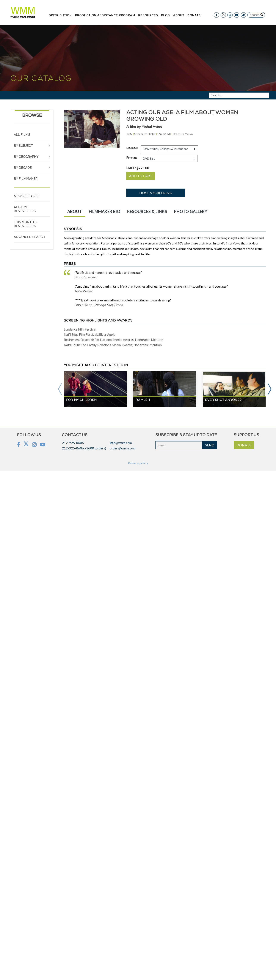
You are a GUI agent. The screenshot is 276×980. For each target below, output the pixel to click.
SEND (210, 445)
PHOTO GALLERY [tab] (191, 211)
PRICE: (138, 168)
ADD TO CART (141, 176)
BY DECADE (23, 168)
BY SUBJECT (23, 146)
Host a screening (156, 193)
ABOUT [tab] (75, 211)
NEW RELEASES (26, 196)
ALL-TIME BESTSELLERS (25, 209)
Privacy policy (138, 463)
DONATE (244, 445)
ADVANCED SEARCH (29, 237)
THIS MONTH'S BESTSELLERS (25, 224)
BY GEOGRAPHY (26, 157)
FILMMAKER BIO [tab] (105, 211)
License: (132, 148)
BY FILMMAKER (26, 179)
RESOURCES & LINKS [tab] (147, 211)
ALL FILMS (22, 135)
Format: (132, 158)
